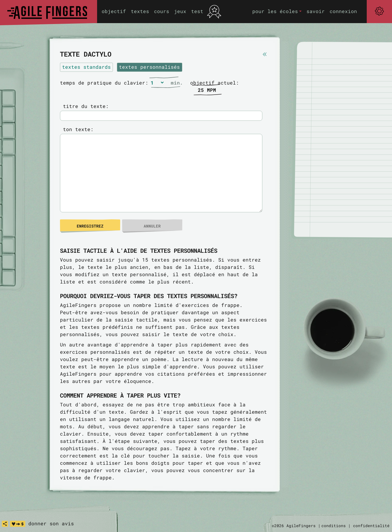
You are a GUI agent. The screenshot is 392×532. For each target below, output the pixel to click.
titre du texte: (84, 106)
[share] (5, 524)
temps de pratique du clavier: (104, 83)
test (197, 11)
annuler (152, 226)
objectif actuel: (215, 83)
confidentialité (371, 526)
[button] (277, 11)
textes (140, 11)
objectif (114, 11)
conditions (334, 526)
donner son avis (51, 523)
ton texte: (77, 129)
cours (162, 11)
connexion (343, 11)
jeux (180, 11)
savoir (316, 11)
